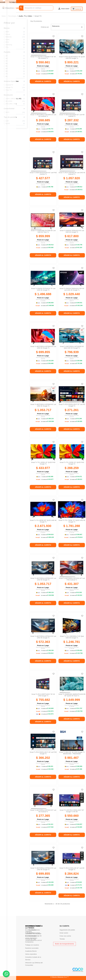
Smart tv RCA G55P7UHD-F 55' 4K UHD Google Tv (43, 695)
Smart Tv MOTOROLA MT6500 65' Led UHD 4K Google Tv (43, 405)
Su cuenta (64, 926)
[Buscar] (36, 8)
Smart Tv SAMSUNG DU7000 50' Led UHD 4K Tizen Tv (43, 231)
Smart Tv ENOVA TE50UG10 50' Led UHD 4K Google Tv (72, 231)
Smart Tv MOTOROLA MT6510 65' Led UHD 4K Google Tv (43, 579)
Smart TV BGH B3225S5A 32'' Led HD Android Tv (72, 115)
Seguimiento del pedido (67, 930)
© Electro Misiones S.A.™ (60, 977)
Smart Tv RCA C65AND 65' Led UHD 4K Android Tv (72, 173)
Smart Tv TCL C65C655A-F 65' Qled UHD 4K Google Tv (72, 637)
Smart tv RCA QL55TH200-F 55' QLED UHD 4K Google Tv (72, 57)
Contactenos (29, 942)
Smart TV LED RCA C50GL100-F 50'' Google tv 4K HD (72, 811)
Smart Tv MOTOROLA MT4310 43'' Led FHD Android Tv (72, 579)
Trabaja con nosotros (32, 945)
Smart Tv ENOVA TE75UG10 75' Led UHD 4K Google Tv (43, 289)
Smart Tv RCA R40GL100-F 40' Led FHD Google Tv (43, 753)
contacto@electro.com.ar (34, 940)
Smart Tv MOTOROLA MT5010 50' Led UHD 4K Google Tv (43, 637)
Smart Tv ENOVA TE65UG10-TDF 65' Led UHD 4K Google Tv (72, 289)
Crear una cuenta (65, 936)
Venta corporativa (31, 954)
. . (6, 974)
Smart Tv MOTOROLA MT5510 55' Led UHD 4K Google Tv (43, 869)
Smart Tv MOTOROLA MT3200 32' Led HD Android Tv (43, 115)
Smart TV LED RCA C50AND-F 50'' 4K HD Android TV (43, 57)
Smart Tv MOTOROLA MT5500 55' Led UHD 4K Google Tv (43, 347)
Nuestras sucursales (32, 948)
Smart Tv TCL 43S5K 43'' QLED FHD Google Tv (43, 463)
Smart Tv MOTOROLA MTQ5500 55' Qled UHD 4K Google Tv (72, 347)
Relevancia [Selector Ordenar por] (68, 27)
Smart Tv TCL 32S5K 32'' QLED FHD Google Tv (72, 463)
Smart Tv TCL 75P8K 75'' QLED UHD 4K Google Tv (72, 521)
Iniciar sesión (64, 933)
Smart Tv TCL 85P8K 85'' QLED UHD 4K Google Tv (43, 521)
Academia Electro (31, 951)
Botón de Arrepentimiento (64, 944)
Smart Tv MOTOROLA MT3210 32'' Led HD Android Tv (43, 811)
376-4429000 (37, 934)
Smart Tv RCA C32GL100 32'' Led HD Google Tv (72, 869)
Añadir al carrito (43, 81)
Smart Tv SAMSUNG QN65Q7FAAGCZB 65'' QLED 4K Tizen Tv (72, 695)
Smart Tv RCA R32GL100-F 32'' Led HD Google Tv (72, 405)
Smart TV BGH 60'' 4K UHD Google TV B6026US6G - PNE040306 (72, 753)
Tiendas (62, 939)
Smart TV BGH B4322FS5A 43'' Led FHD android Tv (43, 173)
